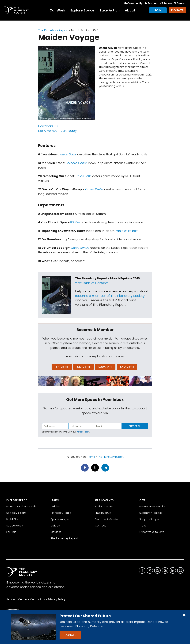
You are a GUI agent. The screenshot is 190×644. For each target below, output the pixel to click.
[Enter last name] (82, 426)
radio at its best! (127, 231)
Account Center (17, 599)
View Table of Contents (92, 283)
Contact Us (37, 599)
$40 (127, 367)
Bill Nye (75, 222)
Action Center (104, 506)
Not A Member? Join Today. (58, 131)
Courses (56, 532)
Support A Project (151, 513)
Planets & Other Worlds (21, 506)
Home (91, 457)
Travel (143, 526)
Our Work (57, 10)
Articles (55, 506)
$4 (62, 367)
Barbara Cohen (77, 163)
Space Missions (16, 513)
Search (180, 3)
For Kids (11, 532)
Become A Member (107, 519)
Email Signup (103, 513)
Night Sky (12, 519)
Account (151, 3)
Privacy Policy (83, 432)
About (130, 10)
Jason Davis (68, 154)
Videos (55, 526)
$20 (105, 367)
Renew (166, 3)
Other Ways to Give (152, 532)
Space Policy (15, 526)
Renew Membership (152, 506)
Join (158, 10)
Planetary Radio (61, 513)
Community (133, 3)
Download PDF (49, 126)
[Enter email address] (108, 426)
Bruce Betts (84, 176)
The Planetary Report (53, 30)
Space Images (60, 519)
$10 (83, 367)
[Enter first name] (55, 426)
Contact (101, 526)
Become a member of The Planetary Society (110, 296)
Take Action (110, 10)
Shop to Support (150, 519)
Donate (70, 635)
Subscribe (135, 426)
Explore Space (82, 10)
